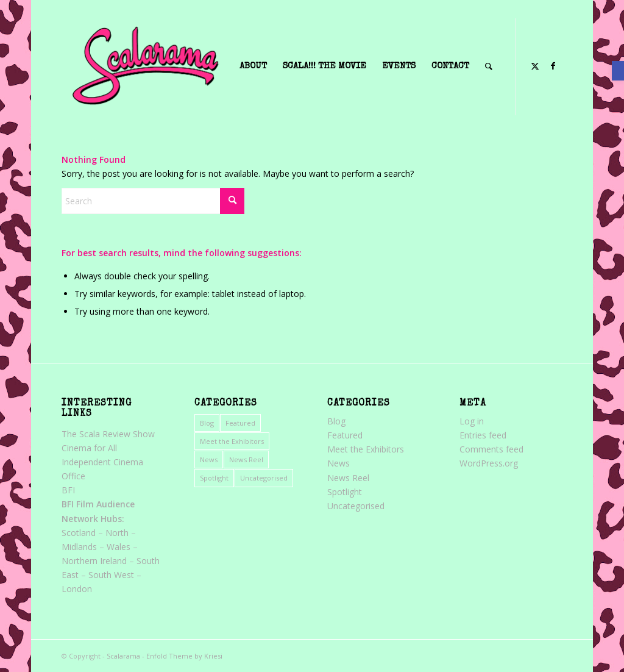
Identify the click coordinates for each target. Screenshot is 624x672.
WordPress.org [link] (489, 463)
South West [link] (111, 575)
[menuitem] (253, 66)
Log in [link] (472, 421)
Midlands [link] (79, 547)
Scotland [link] (79, 533)
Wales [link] (119, 547)
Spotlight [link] (214, 478)
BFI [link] (68, 490)
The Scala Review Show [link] (108, 434)
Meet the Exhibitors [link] (232, 441)
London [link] (77, 589)
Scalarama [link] (123, 656)
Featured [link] (240, 423)
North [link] (117, 533)
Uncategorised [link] (264, 478)
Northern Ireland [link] (94, 561)
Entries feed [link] (483, 435)
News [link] (209, 459)
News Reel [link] (246, 459)
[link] (618, 71)
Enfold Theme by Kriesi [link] (184, 656)
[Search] (153, 201)
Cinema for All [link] (89, 448)
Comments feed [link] (491, 449)
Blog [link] (207, 423)
